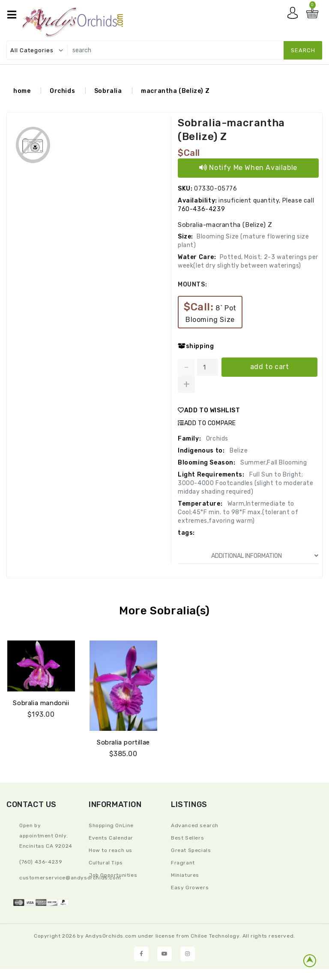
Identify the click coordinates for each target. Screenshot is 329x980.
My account (295, 15)
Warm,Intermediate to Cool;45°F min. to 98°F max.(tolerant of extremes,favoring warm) (238, 512)
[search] (193, 50)
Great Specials (191, 850)
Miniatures (185, 875)
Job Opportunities (113, 875)
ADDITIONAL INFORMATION (265, 556)
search (303, 50)
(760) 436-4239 (41, 862)
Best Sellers (187, 838)
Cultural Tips (106, 863)
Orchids (62, 91)
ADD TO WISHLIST (209, 410)
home (22, 91)
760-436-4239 (201, 209)
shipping (196, 346)
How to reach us (111, 850)
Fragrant (183, 863)
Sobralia (108, 91)
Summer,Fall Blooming (273, 463)
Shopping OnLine (111, 825)
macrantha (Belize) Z (175, 91)
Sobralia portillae (123, 742)
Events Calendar (111, 838)
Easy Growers (190, 888)
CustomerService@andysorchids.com (70, 878)
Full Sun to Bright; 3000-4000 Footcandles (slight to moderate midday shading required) (246, 483)
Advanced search (195, 825)
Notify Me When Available (248, 168)
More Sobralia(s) (164, 611)
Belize (238, 451)
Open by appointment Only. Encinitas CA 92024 (46, 836)
